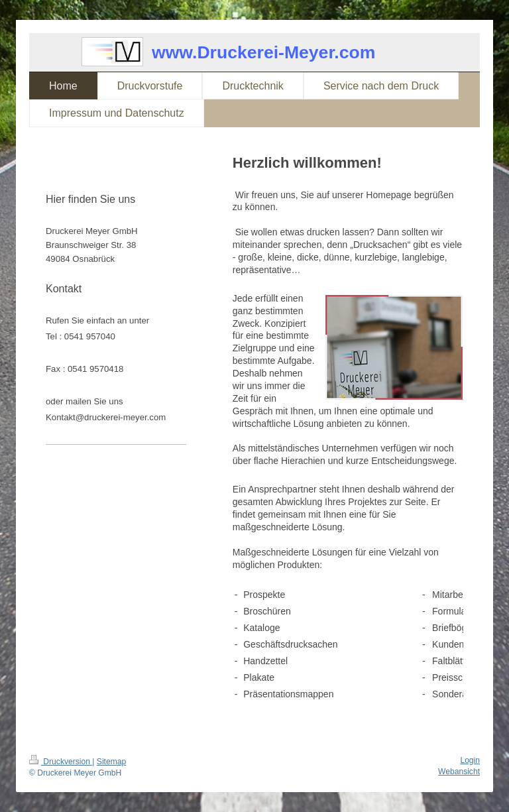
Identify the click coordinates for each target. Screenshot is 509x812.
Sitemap (111, 762)
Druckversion (61, 762)
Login (470, 760)
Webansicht (459, 772)
